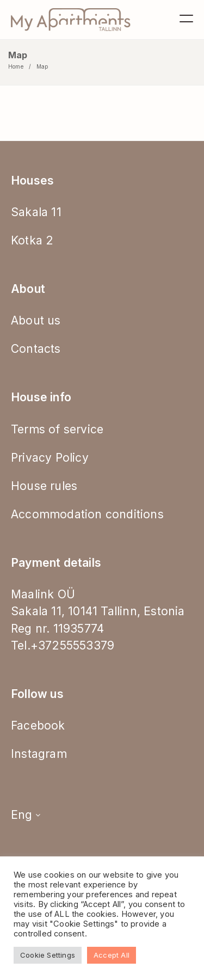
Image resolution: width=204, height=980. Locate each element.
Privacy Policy (50, 458)
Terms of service (57, 429)
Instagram (39, 754)
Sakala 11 (36, 212)
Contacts (36, 349)
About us (36, 320)
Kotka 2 (32, 240)
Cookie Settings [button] (48, 955)
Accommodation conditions (87, 514)
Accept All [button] (112, 955)
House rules (44, 486)
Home (16, 66)
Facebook (38, 725)
